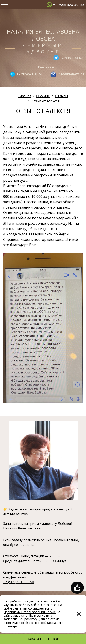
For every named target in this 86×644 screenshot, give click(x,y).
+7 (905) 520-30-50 (68, 4)
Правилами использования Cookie (30, 612)
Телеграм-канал (72, 57)
